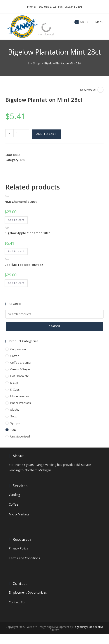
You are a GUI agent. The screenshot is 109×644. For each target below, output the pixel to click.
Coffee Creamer (21, 363)
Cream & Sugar (20, 369)
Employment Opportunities (28, 592)
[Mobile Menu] (96, 22)
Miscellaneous (20, 396)
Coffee (15, 356)
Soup (14, 416)
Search (54, 326)
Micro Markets (19, 514)
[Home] (28, 63)
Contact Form (19, 602)
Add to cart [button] (16, 220)
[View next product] (100, 90)
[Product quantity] (17, 133)
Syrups (15, 423)
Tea (22, 160)
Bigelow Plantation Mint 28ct (63, 63)
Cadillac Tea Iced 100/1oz (24, 265)
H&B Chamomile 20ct (21, 202)
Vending (14, 495)
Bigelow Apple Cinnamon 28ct (27, 233)
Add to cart (46, 134)
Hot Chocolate (20, 376)
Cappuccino (18, 349)
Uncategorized (20, 436)
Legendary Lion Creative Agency (77, 628)
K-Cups (15, 389)
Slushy (15, 410)
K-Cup (14, 383)
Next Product (88, 90)
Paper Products (21, 403)
